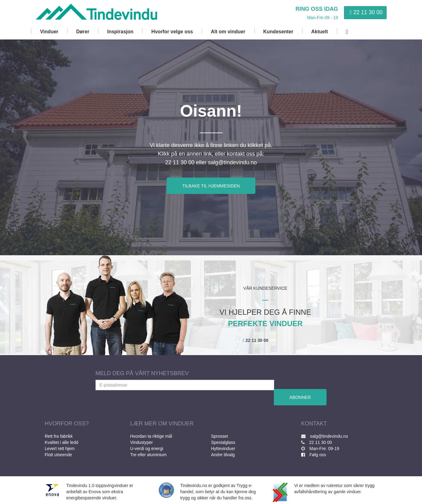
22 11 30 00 (368, 12)
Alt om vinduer (228, 32)
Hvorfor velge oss (172, 32)
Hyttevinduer (223, 449)
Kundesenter (278, 32)
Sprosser (220, 436)
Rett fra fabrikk (59, 436)
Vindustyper (142, 442)
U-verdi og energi (147, 449)
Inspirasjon (120, 32)
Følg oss (314, 455)
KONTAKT (314, 424)
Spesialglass (223, 442)
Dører (83, 32)
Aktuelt (319, 32)
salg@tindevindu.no (325, 436)
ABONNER (300, 397)
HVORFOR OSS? (67, 424)
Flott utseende (58, 455)
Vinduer (49, 32)
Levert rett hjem (60, 449)
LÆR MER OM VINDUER (162, 424)
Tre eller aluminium (149, 455)
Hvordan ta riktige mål (151, 436)
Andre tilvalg (223, 455)
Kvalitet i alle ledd (61, 442)
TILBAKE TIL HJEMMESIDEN (211, 186)
